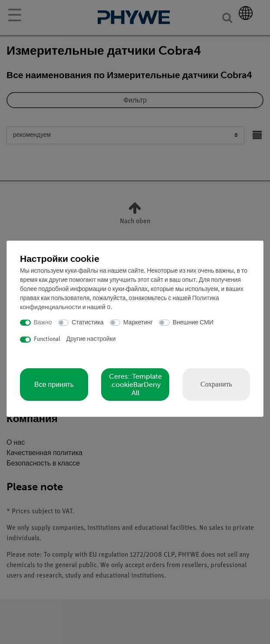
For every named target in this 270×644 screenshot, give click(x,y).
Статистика (88, 323)
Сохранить (216, 384)
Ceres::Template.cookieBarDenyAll (135, 385)
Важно (43, 323)
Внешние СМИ (193, 323)
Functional (47, 339)
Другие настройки (91, 339)
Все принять (54, 385)
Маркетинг (138, 323)
